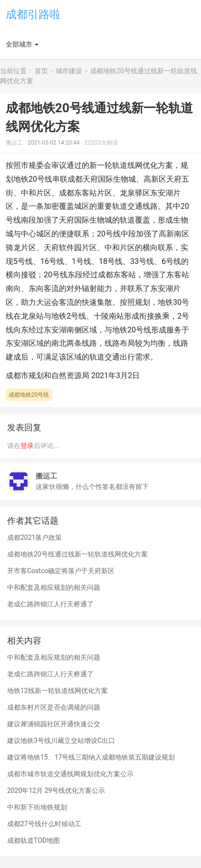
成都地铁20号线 (29, 395)
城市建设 (69, 71)
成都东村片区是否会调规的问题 (54, 707)
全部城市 (19, 44)
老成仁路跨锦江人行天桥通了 (50, 604)
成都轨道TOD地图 (33, 840)
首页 (41, 71)
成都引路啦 (33, 15)
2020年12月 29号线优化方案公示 (56, 790)
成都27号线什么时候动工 (44, 824)
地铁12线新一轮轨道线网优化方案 (57, 691)
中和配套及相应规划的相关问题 (54, 587)
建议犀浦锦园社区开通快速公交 (54, 724)
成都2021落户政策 (34, 537)
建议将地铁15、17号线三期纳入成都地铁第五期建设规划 (91, 757)
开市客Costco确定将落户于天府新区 (61, 571)
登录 (27, 446)
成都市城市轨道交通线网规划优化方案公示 (70, 774)
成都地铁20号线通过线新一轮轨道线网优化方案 (77, 554)
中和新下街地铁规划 (37, 807)
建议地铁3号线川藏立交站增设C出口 (61, 741)
